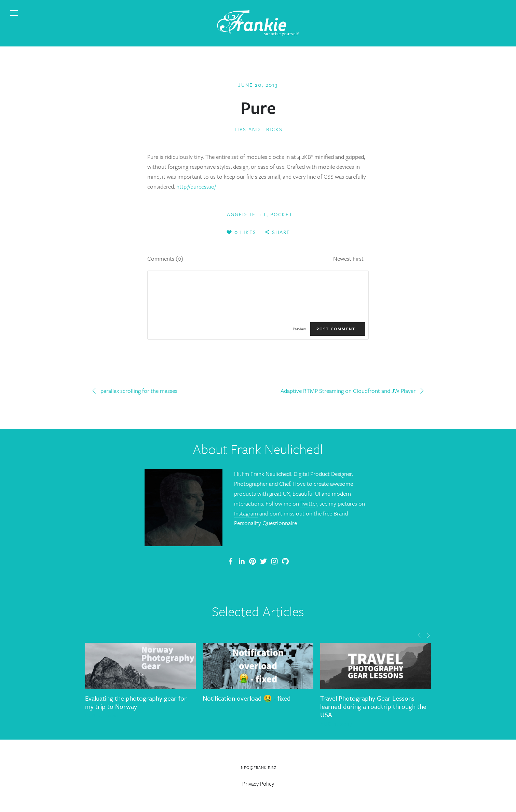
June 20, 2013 (258, 85)
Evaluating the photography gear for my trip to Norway (136, 702)
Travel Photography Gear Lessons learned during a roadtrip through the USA (373, 706)
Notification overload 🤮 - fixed (247, 698)
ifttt (258, 214)
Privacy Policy (258, 784)
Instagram (246, 513)
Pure (258, 107)
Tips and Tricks (258, 129)
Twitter (309, 503)
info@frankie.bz (258, 767)
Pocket (282, 214)
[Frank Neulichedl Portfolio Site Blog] (231, 561)
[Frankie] (253, 561)
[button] (419, 635)
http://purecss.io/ (196, 186)
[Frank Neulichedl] (242, 561)
